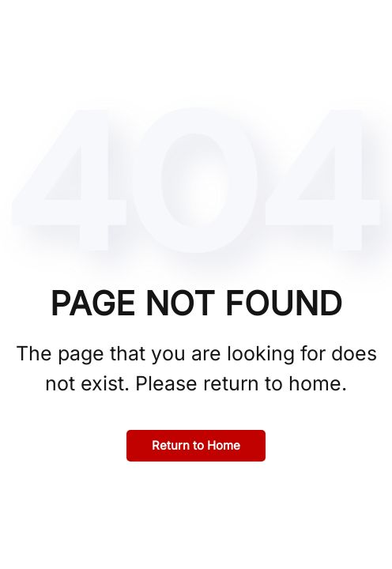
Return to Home (196, 445)
